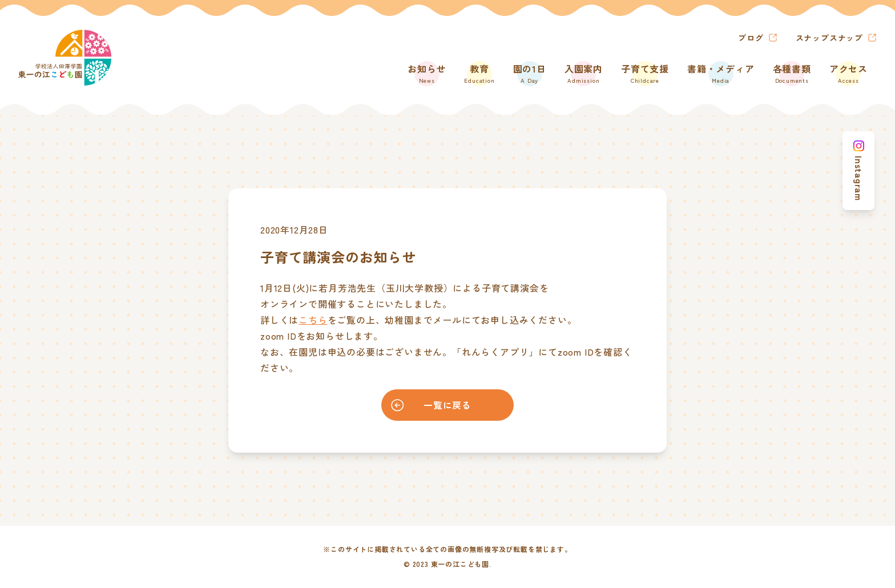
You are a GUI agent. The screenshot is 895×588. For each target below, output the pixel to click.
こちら (313, 320)
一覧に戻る (428, 405)
